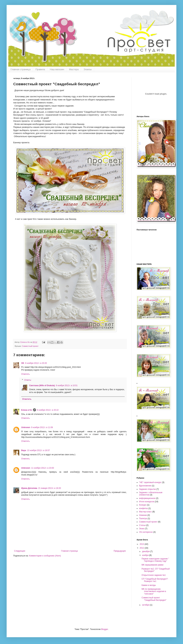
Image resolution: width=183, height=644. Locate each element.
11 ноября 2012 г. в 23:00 (43, 468)
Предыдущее (120, 551)
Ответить (25, 374)
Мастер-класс (145, 512)
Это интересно (146, 532)
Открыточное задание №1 (154, 575)
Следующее (20, 551)
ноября (146, 555)
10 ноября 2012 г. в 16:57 (38, 450)
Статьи (142, 525)
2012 (142, 548)
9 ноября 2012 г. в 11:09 (42, 427)
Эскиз (142, 529)
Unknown (26, 427)
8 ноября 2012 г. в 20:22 (48, 410)
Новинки (143, 515)
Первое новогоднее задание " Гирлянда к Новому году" (155, 560)
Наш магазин (57, 69)
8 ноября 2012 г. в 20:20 (36, 363)
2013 (142, 544)
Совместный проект (30, 346)
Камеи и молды (149, 585)
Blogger (105, 629)
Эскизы (88, 69)
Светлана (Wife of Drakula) (42, 386)
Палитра (143, 518)
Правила (40, 69)
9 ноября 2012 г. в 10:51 (67, 386)
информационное (147, 498)
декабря (146, 551)
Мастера (74, 69)
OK (23, 363)
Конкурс (143, 505)
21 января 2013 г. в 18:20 (50, 488)
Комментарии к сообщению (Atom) (45, 556)
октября (146, 605)
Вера (24, 450)
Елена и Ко (27, 410)
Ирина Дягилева (29, 488)
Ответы (28, 380)
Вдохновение (145, 486)
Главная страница (21, 69)
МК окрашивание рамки (152, 565)
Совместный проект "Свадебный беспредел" (154, 599)
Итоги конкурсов (147, 502)
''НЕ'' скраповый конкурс (150, 482)
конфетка (143, 508)
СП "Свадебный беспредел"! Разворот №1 (155, 580)
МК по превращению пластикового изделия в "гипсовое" (154, 591)
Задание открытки (147, 489)
